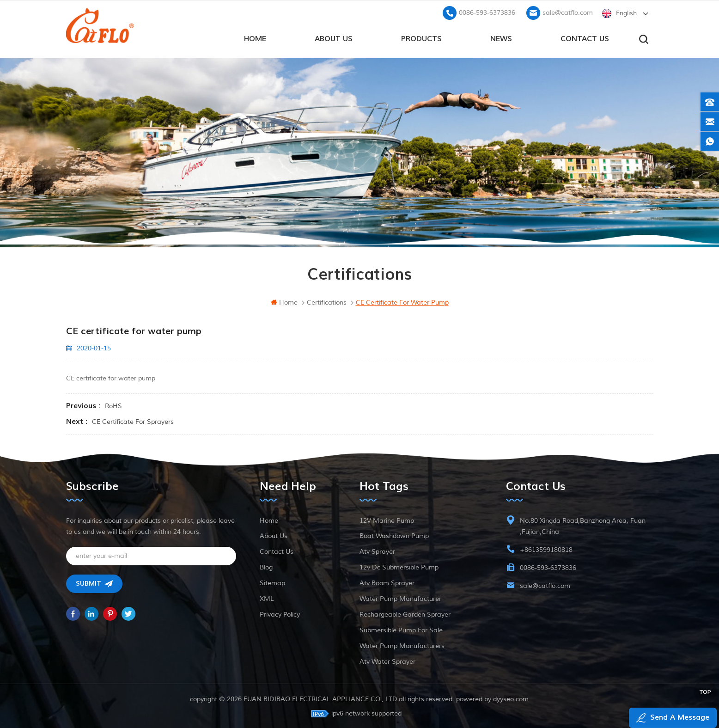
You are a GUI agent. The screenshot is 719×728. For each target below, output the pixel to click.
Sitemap (272, 582)
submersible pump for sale (401, 629)
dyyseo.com (511, 698)
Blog (266, 566)
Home (269, 520)
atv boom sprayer (387, 582)
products (421, 37)
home (255, 37)
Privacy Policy (280, 614)
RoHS (113, 405)
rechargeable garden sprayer (405, 614)
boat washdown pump (394, 535)
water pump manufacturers (402, 645)
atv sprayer (377, 551)
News (501, 37)
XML (267, 598)
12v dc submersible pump (399, 566)
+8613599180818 (546, 549)
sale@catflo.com (568, 12)
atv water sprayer (387, 661)
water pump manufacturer (400, 598)
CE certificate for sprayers (133, 421)
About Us (334, 37)
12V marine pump (387, 520)
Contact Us (277, 551)
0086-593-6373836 (487, 12)
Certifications (327, 302)
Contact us (585, 37)
